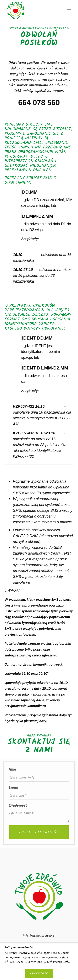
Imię (12, 770)
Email (14, 788)
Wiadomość (18, 806)
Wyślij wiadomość (39, 832)
